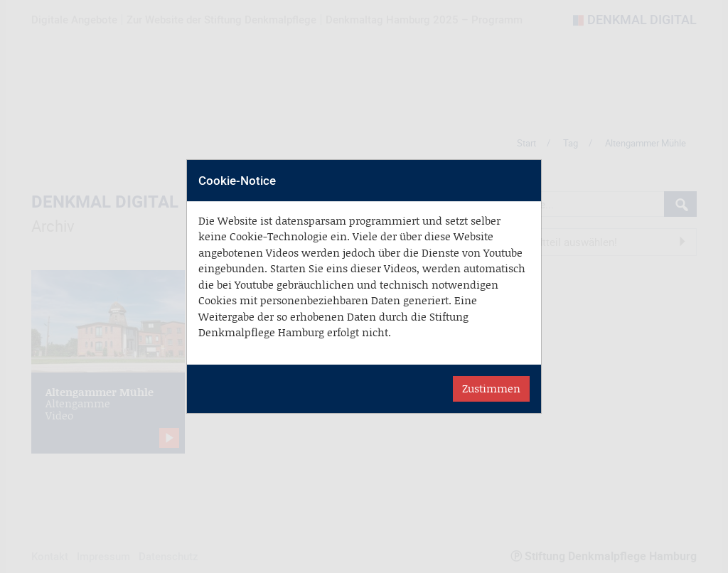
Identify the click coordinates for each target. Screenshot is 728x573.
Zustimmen (491, 389)
